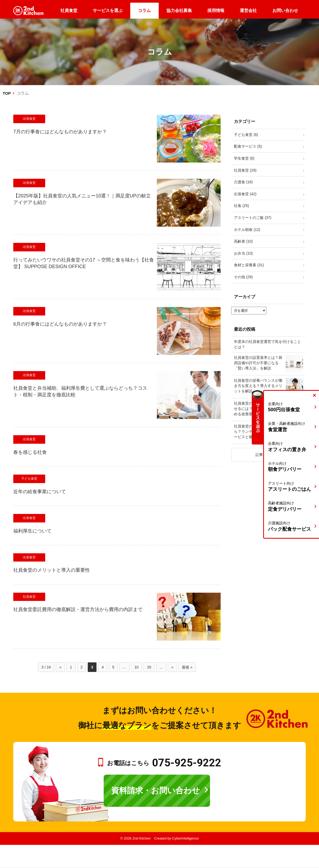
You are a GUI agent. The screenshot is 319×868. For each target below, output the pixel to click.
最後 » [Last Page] (187, 667)
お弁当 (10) (243, 253)
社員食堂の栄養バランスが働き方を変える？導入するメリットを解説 (258, 386)
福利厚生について (32, 531)
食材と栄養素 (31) (249, 265)
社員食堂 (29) (245, 170)
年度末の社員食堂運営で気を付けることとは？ (267, 344)
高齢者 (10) (243, 241)
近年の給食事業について (40, 492)
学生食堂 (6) (244, 158)
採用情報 (216, 11)
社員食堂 (69, 11)
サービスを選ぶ (108, 11)
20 (149, 667)
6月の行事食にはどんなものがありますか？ (60, 324)
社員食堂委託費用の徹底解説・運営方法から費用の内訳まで (78, 609)
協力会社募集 (179, 11)
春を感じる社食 (30, 452)
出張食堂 (29, 119)
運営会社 (248, 11)
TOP (7, 93)
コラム (144, 11)
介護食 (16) (243, 182)
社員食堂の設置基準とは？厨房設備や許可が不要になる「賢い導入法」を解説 (258, 363)
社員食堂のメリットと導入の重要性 (52, 570)
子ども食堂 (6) (246, 135)
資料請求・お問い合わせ (156, 790)
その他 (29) (243, 277)
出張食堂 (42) (245, 194)
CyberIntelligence (185, 838)
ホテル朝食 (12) (247, 230)
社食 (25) (242, 206)
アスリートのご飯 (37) (253, 218)
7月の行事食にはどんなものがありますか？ (60, 132)
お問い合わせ (285, 11)
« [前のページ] (60, 667)
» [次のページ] (172, 667)
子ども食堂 (29, 479)
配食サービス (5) (248, 146)
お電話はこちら (164, 763)
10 (137, 667)
